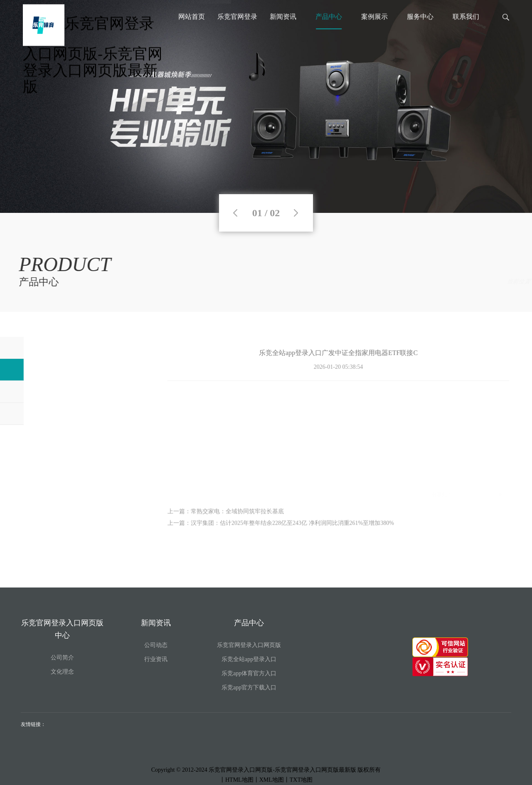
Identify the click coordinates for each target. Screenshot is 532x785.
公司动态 (156, 645)
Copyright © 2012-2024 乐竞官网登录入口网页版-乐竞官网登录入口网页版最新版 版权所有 (266, 770)
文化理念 (62, 672)
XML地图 (272, 780)
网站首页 (192, 30)
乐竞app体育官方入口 (249, 673)
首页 (413, 282)
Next (296, 213)
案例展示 (374, 30)
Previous (235, 213)
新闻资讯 (283, 30)
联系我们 (466, 30)
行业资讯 (156, 659)
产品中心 (329, 30)
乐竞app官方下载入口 (249, 687)
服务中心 (420, 30)
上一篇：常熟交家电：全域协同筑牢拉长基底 (226, 518)
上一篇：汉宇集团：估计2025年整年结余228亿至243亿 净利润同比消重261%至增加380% (281, 530)
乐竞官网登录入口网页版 (249, 645)
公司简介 (62, 658)
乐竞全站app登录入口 (482, 282)
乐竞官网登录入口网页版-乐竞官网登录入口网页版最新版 (93, 63)
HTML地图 (239, 780)
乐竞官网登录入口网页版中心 (237, 35)
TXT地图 (301, 780)
